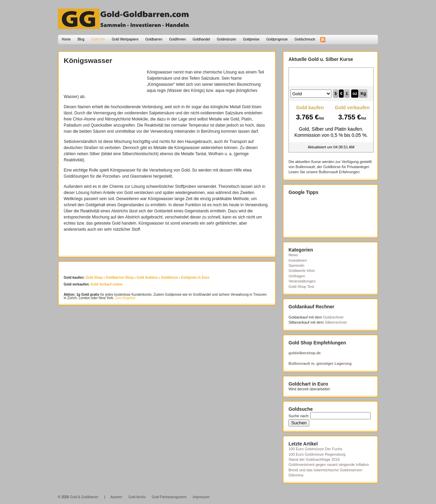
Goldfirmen (178, 39)
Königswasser (88, 60)
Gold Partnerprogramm (169, 497)
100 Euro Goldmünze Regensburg (317, 454)
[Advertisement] (104, 79)
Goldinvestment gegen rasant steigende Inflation (329, 465)
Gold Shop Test (301, 287)
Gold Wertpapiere (125, 39)
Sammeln (296, 265)
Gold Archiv (137, 497)
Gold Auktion (147, 278)
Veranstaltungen (302, 281)
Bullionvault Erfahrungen (339, 172)
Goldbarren (154, 39)
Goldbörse (169, 278)
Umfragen (297, 276)
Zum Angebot (125, 298)
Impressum (201, 497)
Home (66, 39)
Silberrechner (336, 322)
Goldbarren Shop (120, 278)
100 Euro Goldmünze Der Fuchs (315, 449)
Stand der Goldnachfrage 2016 (314, 459)
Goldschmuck (305, 39)
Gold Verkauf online (107, 284)
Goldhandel (201, 39)
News (293, 255)
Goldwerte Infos (302, 271)
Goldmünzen (227, 39)
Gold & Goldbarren (84, 497)
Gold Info (98, 39)
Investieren (298, 260)
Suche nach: (299, 416)
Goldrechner (334, 317)
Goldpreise (251, 39)
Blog (81, 39)
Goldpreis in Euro (195, 278)
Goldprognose (277, 39)
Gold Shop (94, 278)
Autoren (116, 497)
